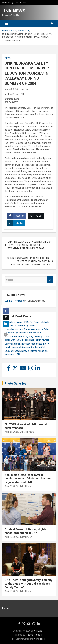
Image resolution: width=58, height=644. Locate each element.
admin (25, 89)
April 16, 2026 (11, 537)
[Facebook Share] (17, 216)
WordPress (39, 639)
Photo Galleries (15, 383)
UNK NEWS (14, 11)
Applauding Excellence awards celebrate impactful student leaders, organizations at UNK (28, 479)
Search (50, 280)
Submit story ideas (14, 301)
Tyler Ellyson (26, 486)
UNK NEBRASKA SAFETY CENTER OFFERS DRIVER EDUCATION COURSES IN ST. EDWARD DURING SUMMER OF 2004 (29, 245)
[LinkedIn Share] (16, 223)
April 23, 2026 (11, 486)
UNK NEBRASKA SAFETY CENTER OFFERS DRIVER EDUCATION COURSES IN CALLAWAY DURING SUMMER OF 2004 (29, 261)
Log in (5, 608)
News (8, 58)
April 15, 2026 (11, 591)
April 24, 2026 (11, 432)
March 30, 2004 (12, 89)
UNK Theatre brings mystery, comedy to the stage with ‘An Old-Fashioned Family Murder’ (28, 584)
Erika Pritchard (27, 432)
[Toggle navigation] (6, 23)
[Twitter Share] (36, 216)
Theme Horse (33, 635)
